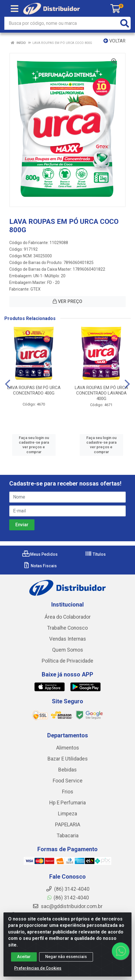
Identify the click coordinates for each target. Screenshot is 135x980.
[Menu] (14, 9)
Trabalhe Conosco (67, 628)
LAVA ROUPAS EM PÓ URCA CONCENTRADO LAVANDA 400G (101, 393)
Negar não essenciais (66, 957)
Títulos (95, 554)
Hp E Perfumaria (67, 803)
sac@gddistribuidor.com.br (67, 906)
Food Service (68, 781)
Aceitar (24, 957)
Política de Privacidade (67, 661)
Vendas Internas (68, 639)
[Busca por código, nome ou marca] (62, 23)
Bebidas (67, 770)
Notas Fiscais (40, 566)
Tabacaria (68, 836)
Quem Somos (68, 650)
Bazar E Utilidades (68, 759)
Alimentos (68, 748)
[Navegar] (8, 384)
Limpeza (67, 814)
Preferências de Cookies (38, 968)
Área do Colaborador (68, 617)
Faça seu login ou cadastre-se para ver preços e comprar (34, 445)
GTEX (35, 289)
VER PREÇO (67, 301)
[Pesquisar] (125, 23)
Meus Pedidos (40, 554)
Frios (68, 792)
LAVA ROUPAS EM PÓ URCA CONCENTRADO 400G (34, 390)
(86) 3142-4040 (68, 898)
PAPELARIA (68, 825)
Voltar (114, 41)
